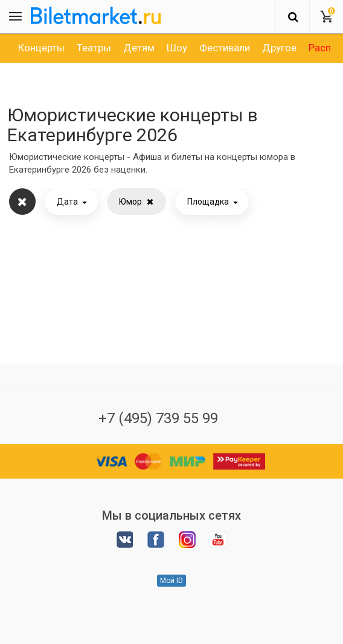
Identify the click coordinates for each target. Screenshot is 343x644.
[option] (41, 48)
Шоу (177, 48)
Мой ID (171, 581)
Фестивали (225, 48)
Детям (139, 48)
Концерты (41, 48)
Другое (279, 48)
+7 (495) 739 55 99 (158, 418)
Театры (94, 48)
